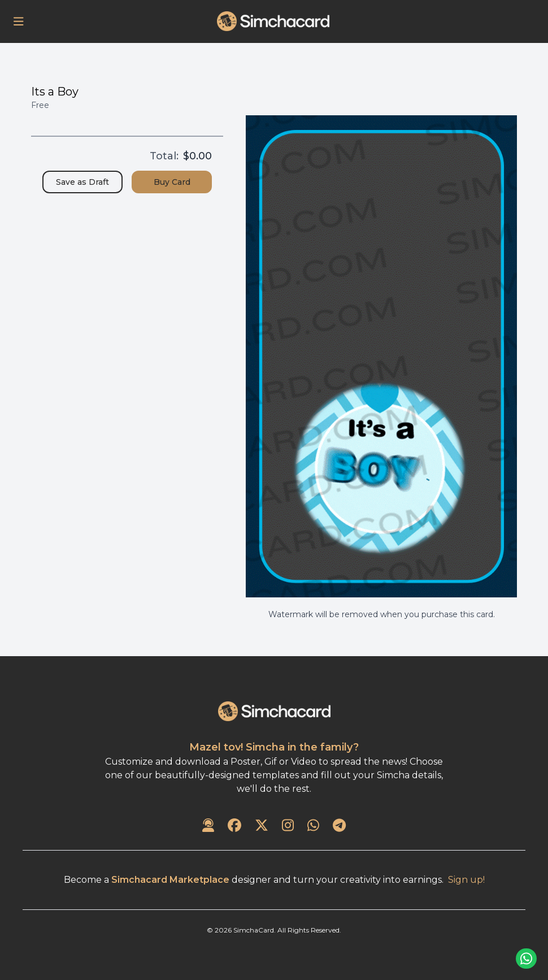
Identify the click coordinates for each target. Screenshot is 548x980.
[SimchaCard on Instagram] (288, 826)
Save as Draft (82, 182)
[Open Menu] (19, 21)
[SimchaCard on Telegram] (339, 826)
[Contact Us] (208, 826)
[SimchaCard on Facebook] (234, 826)
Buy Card (172, 182)
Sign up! (466, 880)
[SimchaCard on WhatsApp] (313, 826)
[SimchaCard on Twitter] (262, 826)
